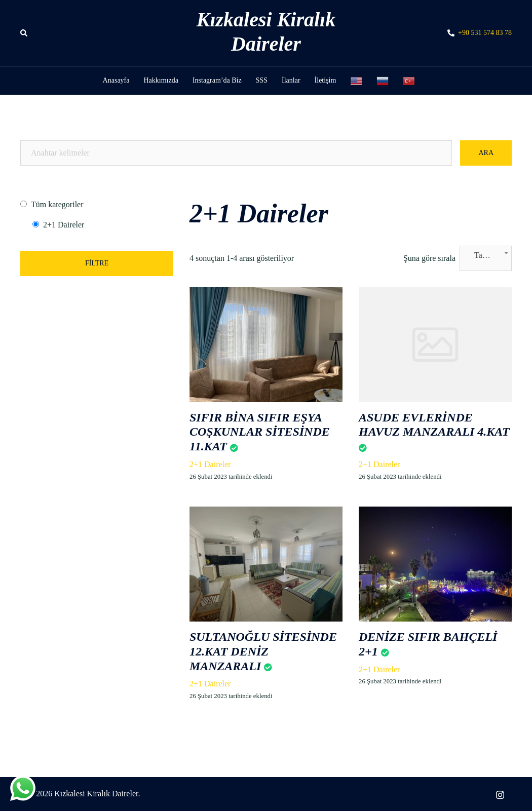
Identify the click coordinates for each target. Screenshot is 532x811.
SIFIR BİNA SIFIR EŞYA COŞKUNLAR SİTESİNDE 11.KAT (260, 432)
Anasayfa (116, 80)
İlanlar (291, 80)
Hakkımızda (161, 80)
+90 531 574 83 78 (480, 33)
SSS (262, 80)
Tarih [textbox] (483, 255)
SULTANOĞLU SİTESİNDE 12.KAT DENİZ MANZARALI (263, 651)
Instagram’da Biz (217, 80)
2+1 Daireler (210, 464)
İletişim (326, 80)
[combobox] (486, 258)
